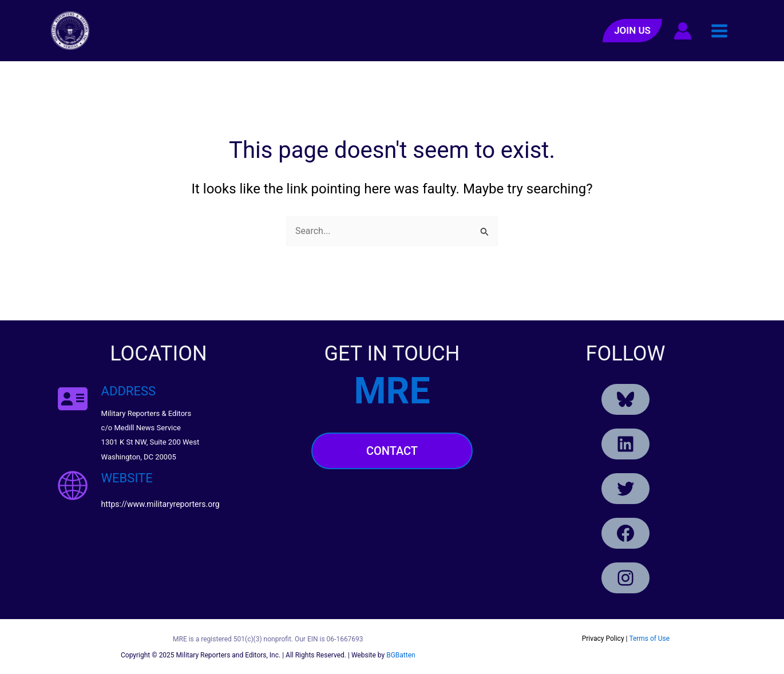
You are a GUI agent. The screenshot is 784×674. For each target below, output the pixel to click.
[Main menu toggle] (719, 30)
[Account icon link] (683, 31)
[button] (632, 31)
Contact (392, 451)
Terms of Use (649, 639)
